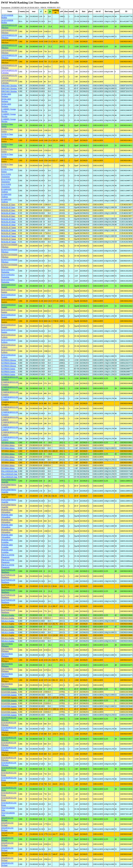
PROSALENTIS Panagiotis (8, 556)
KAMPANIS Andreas (6, 191)
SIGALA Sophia (8, 615)
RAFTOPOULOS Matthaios (8, 571)
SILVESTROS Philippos (7, 645)
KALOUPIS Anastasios (6, 176)
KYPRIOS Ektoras (9, 360)
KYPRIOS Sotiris (8, 369)
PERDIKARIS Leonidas (7, 541)
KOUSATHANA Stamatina (8, 271)
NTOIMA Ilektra (8, 442)
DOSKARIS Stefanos (6, 95)
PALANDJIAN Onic (9, 471)
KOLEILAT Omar (9, 222)
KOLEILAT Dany (8, 205)
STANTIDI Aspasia (9, 689)
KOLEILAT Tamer (9, 227)
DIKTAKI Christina (9, 86)
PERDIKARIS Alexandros (7, 511)
